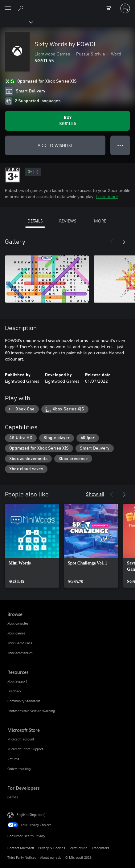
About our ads (51, 857)
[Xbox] (16, 22)
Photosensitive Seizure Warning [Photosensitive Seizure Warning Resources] (31, 711)
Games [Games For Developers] (13, 797)
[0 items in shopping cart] (110, 8)
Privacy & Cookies (52, 848)
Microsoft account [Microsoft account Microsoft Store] (21, 739)
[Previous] (112, 242)
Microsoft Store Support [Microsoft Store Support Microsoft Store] (25, 749)
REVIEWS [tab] (68, 221)
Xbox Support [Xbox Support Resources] (17, 681)
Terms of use (78, 848)
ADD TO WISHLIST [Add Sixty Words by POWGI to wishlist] (55, 145)
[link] (32, 546)
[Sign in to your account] (125, 8)
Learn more (107, 196)
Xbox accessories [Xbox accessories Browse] (20, 653)
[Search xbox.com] (22, 8)
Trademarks (100, 848)
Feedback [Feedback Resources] (14, 691)
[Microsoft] (67, 5)
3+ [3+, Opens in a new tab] (33, 172)
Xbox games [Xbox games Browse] (16, 633)
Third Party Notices (22, 857)
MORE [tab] (100, 221)
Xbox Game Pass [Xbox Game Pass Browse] (20, 643)
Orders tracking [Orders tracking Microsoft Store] (19, 769)
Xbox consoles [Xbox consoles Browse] (18, 623)
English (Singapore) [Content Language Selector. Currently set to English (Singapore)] (31, 815)
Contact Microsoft (21, 848)
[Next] (124, 242)
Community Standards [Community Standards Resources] (24, 701)
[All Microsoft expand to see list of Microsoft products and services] (8, 8)
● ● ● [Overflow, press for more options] (120, 145)
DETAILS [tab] (35, 221)
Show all (95, 494)
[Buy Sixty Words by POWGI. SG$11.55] (67, 121)
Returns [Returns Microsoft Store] (13, 759)
